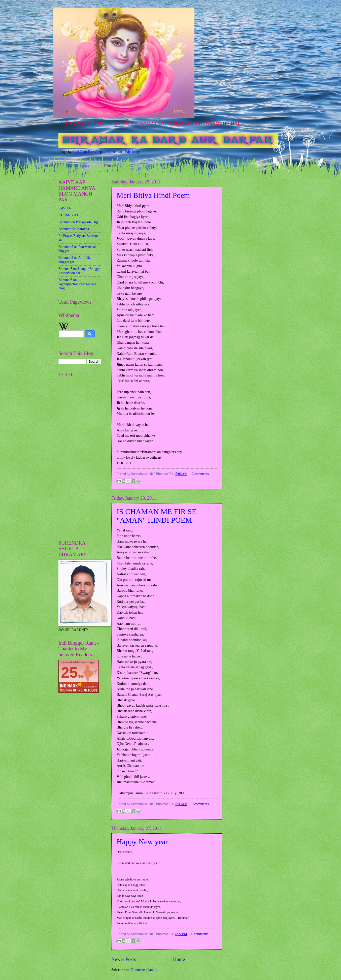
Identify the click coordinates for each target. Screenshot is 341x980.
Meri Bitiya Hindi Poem (153, 195)
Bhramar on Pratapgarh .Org (78, 222)
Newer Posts (124, 959)
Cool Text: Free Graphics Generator (97, 152)
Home (179, 959)
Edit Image (133, 152)
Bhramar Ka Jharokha (74, 229)
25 (69, 672)
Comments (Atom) (144, 970)
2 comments (200, 474)
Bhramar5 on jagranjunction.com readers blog (77, 284)
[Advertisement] (74, 456)
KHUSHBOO (68, 215)
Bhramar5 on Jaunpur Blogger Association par (79, 271)
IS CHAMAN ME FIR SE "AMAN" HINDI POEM (157, 516)
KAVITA (65, 208)
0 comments (200, 804)
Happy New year (142, 842)
